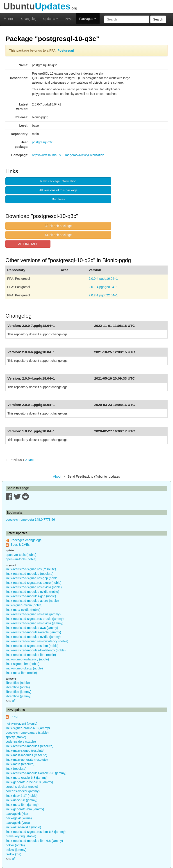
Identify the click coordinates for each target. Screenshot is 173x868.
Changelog (29, 19)
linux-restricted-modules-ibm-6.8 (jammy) (34, 841)
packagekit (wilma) (19, 818)
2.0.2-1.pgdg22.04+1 (103, 295)
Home (9, 19)
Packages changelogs (26, 540)
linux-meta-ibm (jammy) (22, 805)
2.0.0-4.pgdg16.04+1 (103, 279)
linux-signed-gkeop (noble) (24, 668)
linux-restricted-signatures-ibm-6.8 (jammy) (36, 832)
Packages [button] (88, 19)
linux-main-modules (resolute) (26, 755)
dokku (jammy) (16, 850)
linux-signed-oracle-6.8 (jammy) (28, 728)
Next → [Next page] (33, 460)
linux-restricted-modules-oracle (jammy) (33, 632)
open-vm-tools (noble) (21, 555)
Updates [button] (51, 19)
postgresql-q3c (42, 142)
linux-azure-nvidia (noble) (23, 827)
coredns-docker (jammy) (23, 791)
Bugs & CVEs (20, 545)
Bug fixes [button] (58, 199)
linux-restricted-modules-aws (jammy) (32, 628)
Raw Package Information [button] (58, 181)
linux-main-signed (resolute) (25, 751)
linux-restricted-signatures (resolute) (31, 569)
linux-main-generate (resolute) (27, 760)
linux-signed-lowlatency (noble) (27, 659)
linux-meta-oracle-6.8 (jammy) (27, 778)
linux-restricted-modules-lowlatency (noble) (36, 650)
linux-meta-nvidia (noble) (23, 610)
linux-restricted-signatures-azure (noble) (33, 583)
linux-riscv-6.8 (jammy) (22, 800)
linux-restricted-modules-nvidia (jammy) (33, 637)
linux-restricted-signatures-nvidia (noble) (34, 587)
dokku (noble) (15, 845)
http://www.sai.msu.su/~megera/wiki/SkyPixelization (68, 155)
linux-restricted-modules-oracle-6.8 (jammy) (36, 773)
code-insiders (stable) (21, 742)
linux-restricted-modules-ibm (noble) (31, 655)
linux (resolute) (16, 769)
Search (158, 19)
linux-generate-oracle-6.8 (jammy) (29, 782)
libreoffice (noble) (18, 683)
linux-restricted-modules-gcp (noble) (31, 596)
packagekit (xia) (17, 814)
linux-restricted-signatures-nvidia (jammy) (34, 623)
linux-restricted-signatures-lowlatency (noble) (37, 641)
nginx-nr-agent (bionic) (21, 724)
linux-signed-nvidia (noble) (24, 605)
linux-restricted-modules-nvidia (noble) (32, 592)
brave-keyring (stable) (21, 836)
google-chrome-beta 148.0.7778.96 (30, 520)
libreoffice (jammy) (18, 692)
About (57, 476)
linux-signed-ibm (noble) (22, 664)
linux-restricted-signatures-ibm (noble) (32, 646)
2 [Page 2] (26, 460)
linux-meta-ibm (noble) (21, 673)
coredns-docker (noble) (22, 787)
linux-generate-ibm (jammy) (25, 809)
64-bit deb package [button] (58, 235)
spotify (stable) (16, 737)
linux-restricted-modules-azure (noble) (32, 601)
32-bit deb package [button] (58, 226)
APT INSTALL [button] (28, 244)
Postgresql (66, 50)
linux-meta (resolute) (20, 764)
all (14, 701)
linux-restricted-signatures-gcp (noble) (32, 578)
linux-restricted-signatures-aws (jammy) (33, 614)
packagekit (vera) (18, 823)
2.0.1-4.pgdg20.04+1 (103, 287)
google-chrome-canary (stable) (27, 733)
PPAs (69, 19)
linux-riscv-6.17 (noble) (22, 796)
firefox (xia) (13, 854)
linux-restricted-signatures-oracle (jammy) (35, 619)
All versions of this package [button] (58, 190)
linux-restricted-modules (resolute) (30, 574)
